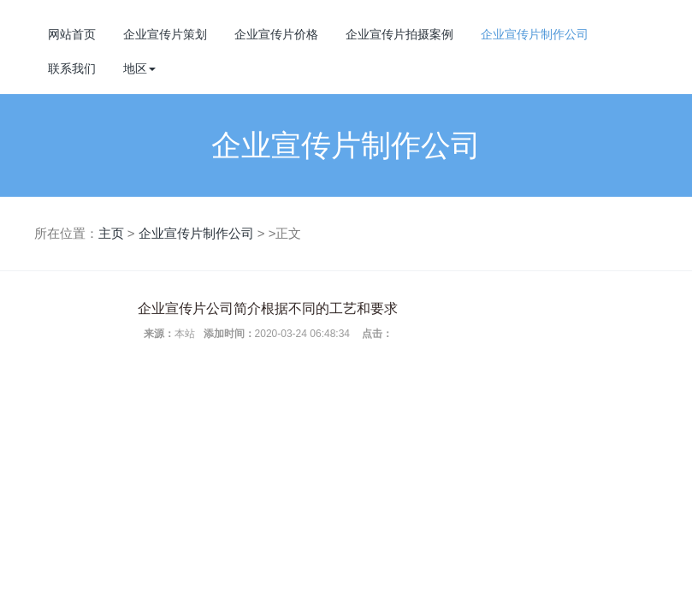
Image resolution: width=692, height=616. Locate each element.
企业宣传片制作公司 (535, 34)
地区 (139, 68)
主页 (111, 233)
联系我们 (72, 68)
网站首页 (72, 34)
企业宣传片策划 (165, 34)
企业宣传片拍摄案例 (399, 34)
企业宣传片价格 (276, 34)
